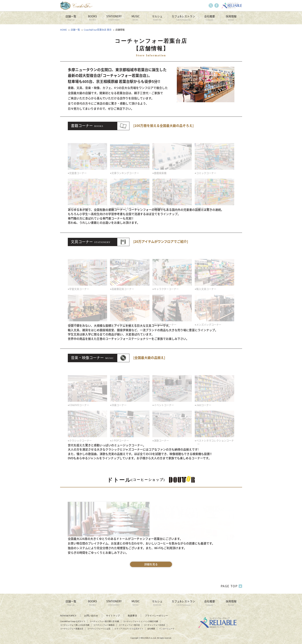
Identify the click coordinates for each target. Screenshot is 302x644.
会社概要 (209, 18)
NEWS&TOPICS (68, 616)
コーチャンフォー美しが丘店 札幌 (75, 625)
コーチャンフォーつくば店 (99, 629)
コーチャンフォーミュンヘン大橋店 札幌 (141, 621)
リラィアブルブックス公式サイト (129, 629)
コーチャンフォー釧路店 (104, 625)
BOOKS (92, 18)
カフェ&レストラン (183, 18)
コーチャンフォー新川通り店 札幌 (104, 621)
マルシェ (157, 18)
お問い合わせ (91, 616)
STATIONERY (114, 18)
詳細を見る (151, 564)
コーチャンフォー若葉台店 (72, 629)
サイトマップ (113, 616)
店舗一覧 (71, 18)
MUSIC (135, 18)
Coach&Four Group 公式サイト (73, 621)
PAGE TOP (231, 586)
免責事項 (132, 616)
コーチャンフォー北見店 (154, 625)
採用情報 (231, 18)
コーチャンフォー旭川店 (129, 625)
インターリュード (167, 629)
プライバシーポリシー (156, 616)
